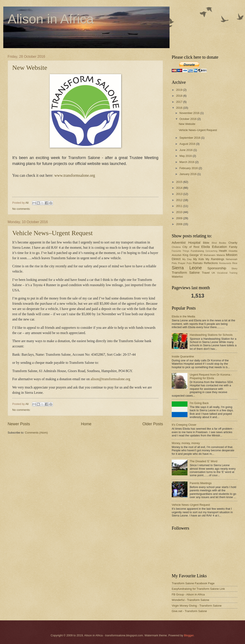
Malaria (221, 255)
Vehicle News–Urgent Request (52, 233)
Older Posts (153, 424)
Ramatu (198, 263)
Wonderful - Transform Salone (191, 600)
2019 (180, 90)
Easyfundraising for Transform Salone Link (198, 589)
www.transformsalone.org (75, 175)
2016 (180, 108)
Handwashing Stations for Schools (211, 335)
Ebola (206, 247)
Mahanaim (210, 255)
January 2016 (188, 174)
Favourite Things (180, 251)
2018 (180, 96)
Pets (174, 263)
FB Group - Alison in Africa (188, 594)
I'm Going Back (199, 403)
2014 (180, 188)
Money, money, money (186, 443)
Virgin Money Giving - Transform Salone (197, 606)
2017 (180, 102)
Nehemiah (232, 259)
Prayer (182, 263)
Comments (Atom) (36, 433)
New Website (30, 67)
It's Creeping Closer (184, 425)
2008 (180, 224)
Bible (206, 243)
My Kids (199, 259)
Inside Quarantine (183, 356)
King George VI (193, 255)
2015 (180, 182)
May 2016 (186, 156)
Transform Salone (186, 272)
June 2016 (186, 150)
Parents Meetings (201, 483)
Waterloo (177, 277)
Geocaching (211, 251)
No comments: (21, 209)
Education (220, 247)
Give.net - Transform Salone (189, 611)
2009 (180, 218)
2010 (180, 212)
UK (213, 273)
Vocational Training (227, 273)
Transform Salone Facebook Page (193, 583)
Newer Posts (19, 424)
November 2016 (190, 113)
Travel (206, 273)
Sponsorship (217, 268)
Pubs (189, 263)
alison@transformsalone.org (110, 379)
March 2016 (187, 162)
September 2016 (190, 138)
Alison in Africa (51, 19)
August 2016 (188, 144)
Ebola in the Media (183, 316)
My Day (187, 259)
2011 (180, 206)
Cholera (176, 247)
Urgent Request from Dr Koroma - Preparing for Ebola (211, 376)
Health (223, 251)
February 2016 (189, 168)
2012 (180, 200)
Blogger (189, 635)
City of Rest (191, 247)
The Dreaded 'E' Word (203, 461)
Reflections (211, 263)
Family (233, 247)
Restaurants (225, 263)
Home (86, 424)
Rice (235, 263)
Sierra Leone (187, 268)
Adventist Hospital (186, 242)
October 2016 (188, 119)
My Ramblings (215, 259)
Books (222, 243)
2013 (180, 194)
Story (234, 268)
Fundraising (197, 251)
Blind (214, 243)
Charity (233, 243)
